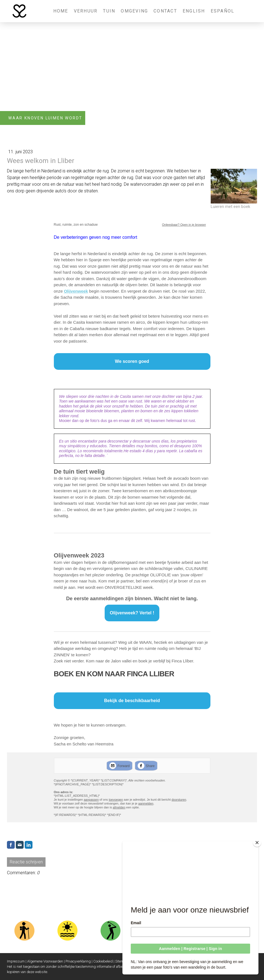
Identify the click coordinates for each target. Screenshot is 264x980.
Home (61, 11)
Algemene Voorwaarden (45, 961)
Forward (124, 766)
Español (223, 11)
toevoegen (116, 800)
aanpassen (91, 800)
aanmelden (146, 803)
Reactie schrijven (26, 862)
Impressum (16, 961)
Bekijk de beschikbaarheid (132, 701)
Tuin (109, 11)
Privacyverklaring (78, 961)
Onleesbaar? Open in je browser (184, 225)
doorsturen (179, 800)
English (194, 11)
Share (150, 766)
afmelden (119, 807)
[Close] (258, 843)
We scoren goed (132, 361)
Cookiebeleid (103, 961)
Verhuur (86, 11)
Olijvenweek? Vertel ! (132, 613)
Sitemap (121, 961)
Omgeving (134, 11)
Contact (165, 11)
